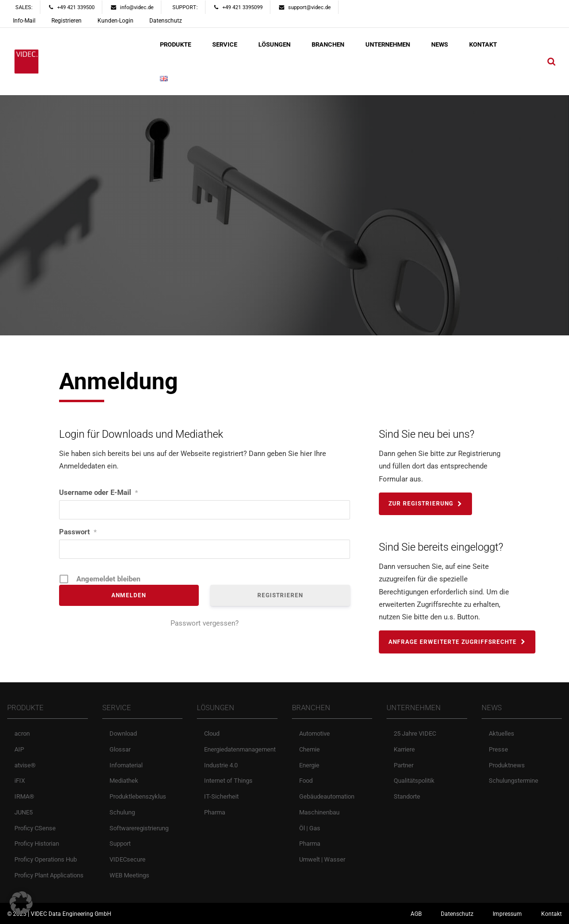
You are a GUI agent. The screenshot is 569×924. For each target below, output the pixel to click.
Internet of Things (228, 781)
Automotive (315, 733)
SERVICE (225, 44)
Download (123, 733)
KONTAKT (483, 44)
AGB (416, 914)
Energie (309, 765)
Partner (404, 765)
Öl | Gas (310, 828)
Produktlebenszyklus (138, 796)
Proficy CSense (35, 828)
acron (22, 733)
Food (306, 781)
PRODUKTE (176, 44)
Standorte (407, 796)
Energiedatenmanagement (240, 749)
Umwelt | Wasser (322, 859)
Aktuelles (502, 733)
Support (120, 844)
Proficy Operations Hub (46, 859)
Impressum (507, 914)
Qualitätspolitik (414, 781)
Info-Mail (24, 21)
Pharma (215, 812)
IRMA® (24, 796)
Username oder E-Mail (98, 493)
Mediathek (124, 781)
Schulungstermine (514, 781)
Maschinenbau (319, 812)
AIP (19, 749)
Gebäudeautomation (327, 796)
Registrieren (67, 21)
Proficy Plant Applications (49, 875)
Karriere (404, 749)
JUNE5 (24, 812)
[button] (21, 903)
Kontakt (551, 914)
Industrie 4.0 (221, 765)
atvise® (25, 765)
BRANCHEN (328, 44)
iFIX (20, 781)
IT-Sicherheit (221, 796)
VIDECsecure (127, 859)
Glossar (120, 749)
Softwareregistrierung (139, 828)
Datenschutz (166, 21)
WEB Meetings (129, 875)
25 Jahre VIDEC (415, 733)
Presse (498, 749)
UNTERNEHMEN (388, 44)
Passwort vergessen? (205, 623)
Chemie (309, 749)
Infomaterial (126, 765)
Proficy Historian (37, 844)
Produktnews (507, 765)
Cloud (212, 733)
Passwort (78, 532)
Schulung (122, 812)
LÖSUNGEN (274, 44)
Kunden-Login (115, 21)
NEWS (440, 44)
